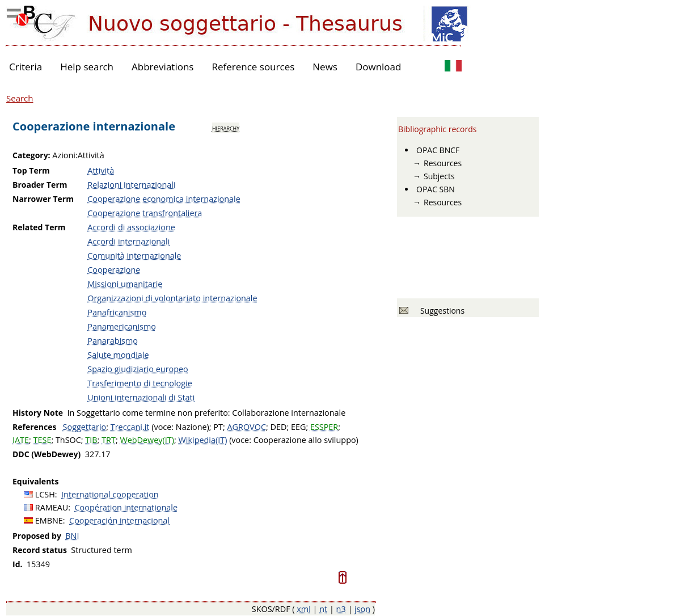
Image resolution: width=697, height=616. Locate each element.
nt (323, 609)
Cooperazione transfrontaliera (145, 213)
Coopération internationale (126, 507)
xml (304, 609)
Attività (101, 170)
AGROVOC (246, 427)
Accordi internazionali (128, 241)
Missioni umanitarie (125, 284)
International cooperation (110, 494)
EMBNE (49, 520)
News (325, 67)
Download (379, 67)
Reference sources (253, 67)
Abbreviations (162, 67)
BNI (72, 536)
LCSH (45, 494)
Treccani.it (130, 427)
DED (278, 427)
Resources (443, 163)
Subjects (439, 176)
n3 (341, 609)
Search (20, 98)
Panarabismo (113, 341)
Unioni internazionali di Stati (141, 397)
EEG (298, 427)
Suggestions (440, 311)
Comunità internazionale (134, 256)
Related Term (39, 227)
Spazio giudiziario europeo (138, 369)
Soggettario (85, 427)
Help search (87, 67)
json (362, 609)
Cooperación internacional (119, 520)
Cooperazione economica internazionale (164, 199)
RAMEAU (52, 507)
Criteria (26, 67)
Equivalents (35, 481)
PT (218, 427)
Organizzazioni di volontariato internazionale (172, 298)
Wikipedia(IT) (203, 440)
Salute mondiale (118, 355)
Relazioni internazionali (131, 185)
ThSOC (68, 440)
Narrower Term (43, 199)
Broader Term (40, 185)
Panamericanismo (122, 326)
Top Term (31, 170)
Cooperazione (114, 270)
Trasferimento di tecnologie (140, 383)
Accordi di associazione (131, 227)
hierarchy (226, 128)
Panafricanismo (117, 312)
